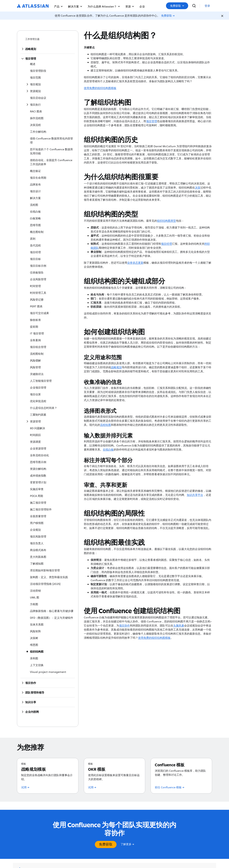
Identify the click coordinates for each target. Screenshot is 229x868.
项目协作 (124, 625)
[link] (207, 6)
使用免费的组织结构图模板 (100, 88)
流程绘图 (106, 425)
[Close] (222, 16)
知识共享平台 (195, 495)
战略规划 (116, 367)
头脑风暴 (179, 625)
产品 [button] (58, 6)
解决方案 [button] (75, 6)
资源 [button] (130, 6)
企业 (142, 6)
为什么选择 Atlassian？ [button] (104, 6)
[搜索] (194, 6)
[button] (177, 6)
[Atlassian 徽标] (33, 6)
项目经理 (166, 244)
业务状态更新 (135, 263)
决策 (198, 187)
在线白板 (108, 449)
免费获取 (177, 6)
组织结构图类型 (166, 221)
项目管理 (152, 121)
